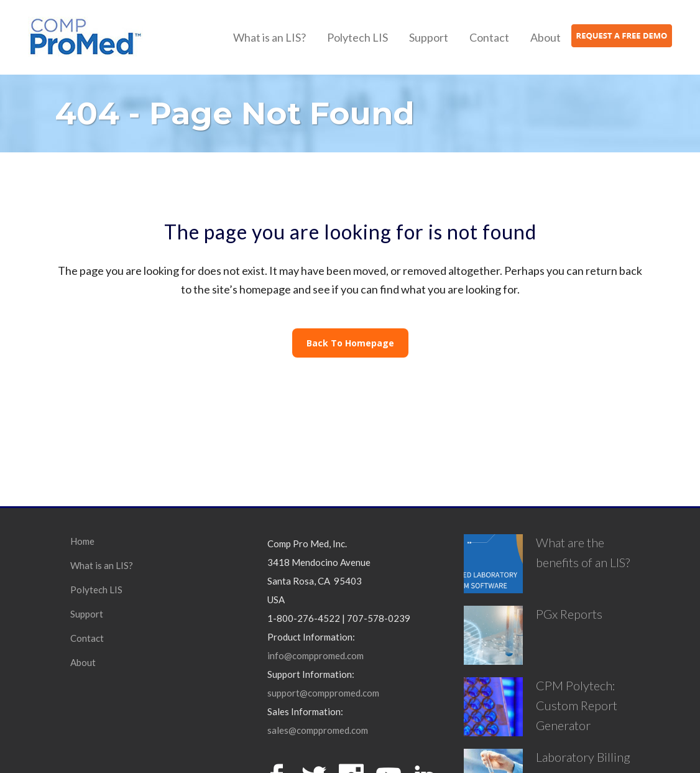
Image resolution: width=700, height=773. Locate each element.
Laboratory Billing (583, 757)
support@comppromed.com (323, 693)
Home (82, 541)
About (83, 662)
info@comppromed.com (315, 655)
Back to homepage (350, 343)
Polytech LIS (96, 590)
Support (87, 614)
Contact (87, 638)
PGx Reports (569, 614)
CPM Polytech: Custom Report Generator (577, 705)
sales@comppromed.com (318, 730)
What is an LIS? (102, 565)
